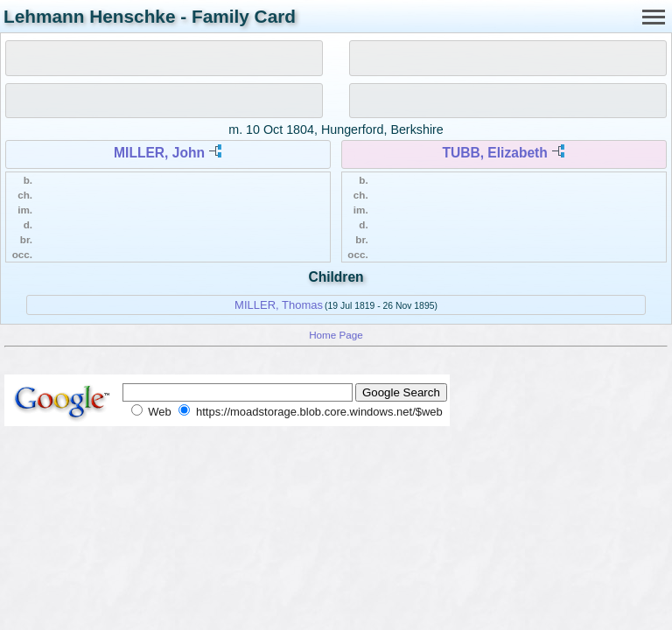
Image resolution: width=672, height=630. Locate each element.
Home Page (336, 335)
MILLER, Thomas (279, 305)
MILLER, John (159, 153)
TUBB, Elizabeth (494, 153)
